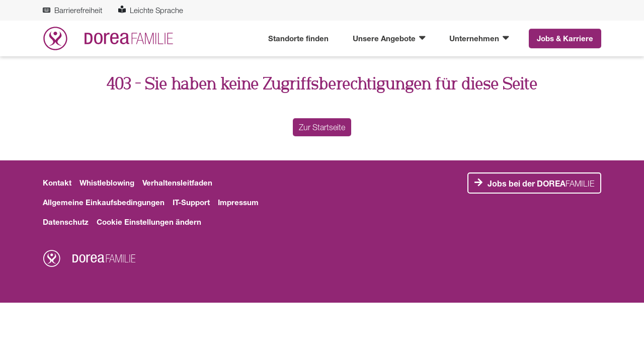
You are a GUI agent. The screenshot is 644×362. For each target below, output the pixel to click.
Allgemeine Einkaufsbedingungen (104, 202)
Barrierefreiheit (72, 10)
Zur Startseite (322, 127)
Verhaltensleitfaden (177, 183)
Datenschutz (66, 222)
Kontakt (57, 183)
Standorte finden (298, 38)
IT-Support (191, 202)
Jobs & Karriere (565, 38)
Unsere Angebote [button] (385, 38)
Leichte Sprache (151, 10)
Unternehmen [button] (475, 38)
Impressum (238, 202)
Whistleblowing (107, 183)
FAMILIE (541, 184)
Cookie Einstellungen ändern (149, 222)
